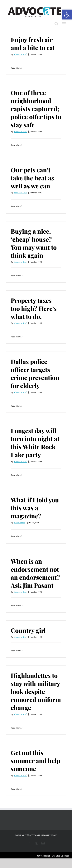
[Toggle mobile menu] (64, 24)
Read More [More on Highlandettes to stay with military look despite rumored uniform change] (16, 728)
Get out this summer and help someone (36, 761)
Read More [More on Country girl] (16, 651)
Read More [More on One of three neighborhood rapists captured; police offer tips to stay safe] (16, 145)
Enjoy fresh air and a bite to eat (33, 43)
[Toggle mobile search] (56, 24)
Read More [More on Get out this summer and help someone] (16, 789)
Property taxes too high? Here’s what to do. (34, 308)
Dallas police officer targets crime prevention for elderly (35, 373)
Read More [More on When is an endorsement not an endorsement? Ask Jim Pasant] (16, 605)
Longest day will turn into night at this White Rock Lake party (35, 443)
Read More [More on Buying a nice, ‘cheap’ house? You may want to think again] (16, 276)
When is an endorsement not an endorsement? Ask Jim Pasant (35, 573)
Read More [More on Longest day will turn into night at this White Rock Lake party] (16, 475)
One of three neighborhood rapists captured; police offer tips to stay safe (36, 109)
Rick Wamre (19, 523)
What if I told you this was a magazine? (35, 508)
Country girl (28, 630)
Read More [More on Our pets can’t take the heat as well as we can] (16, 206)
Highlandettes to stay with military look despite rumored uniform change (36, 691)
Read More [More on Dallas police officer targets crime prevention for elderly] (16, 406)
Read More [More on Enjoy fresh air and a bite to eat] (16, 68)
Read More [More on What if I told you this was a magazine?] (16, 536)
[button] (67, 15)
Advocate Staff (20, 54)
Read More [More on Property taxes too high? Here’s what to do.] (16, 337)
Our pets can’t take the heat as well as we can (32, 178)
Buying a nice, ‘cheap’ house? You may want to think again (34, 243)
